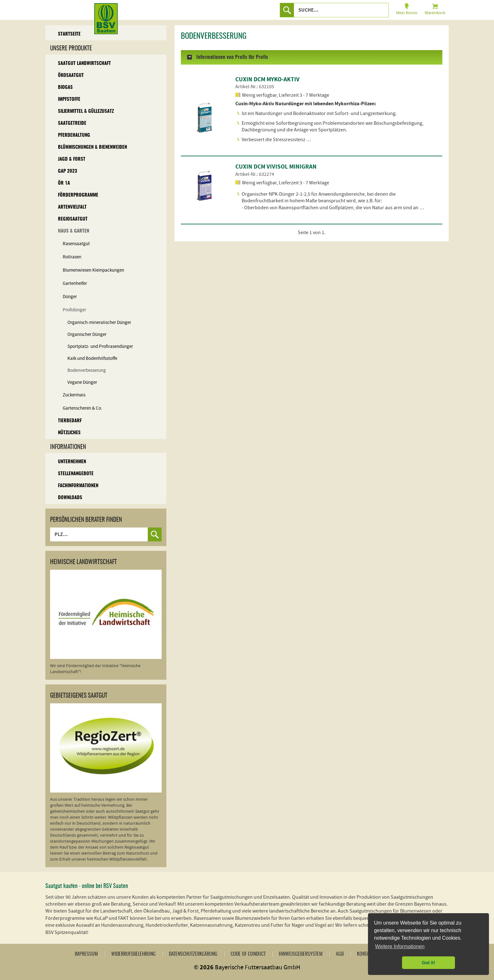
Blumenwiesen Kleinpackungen (93, 270)
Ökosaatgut (71, 75)
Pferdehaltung (74, 135)
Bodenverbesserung (87, 370)
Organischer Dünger (87, 334)
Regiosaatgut (73, 219)
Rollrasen (72, 257)
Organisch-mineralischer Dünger (99, 323)
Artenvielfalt (72, 207)
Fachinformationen (78, 486)
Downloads (70, 498)
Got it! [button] (428, 963)
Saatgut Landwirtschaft (84, 63)
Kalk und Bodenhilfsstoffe (92, 358)
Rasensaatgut (76, 244)
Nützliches (69, 433)
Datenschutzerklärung (193, 954)
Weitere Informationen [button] (400, 946)
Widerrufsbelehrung (133, 954)
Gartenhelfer (75, 283)
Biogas (65, 87)
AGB (340, 954)
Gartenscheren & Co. (83, 408)
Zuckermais (74, 395)
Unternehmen (72, 462)
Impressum (86, 954)
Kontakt (365, 954)
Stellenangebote (76, 474)
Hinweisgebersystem (301, 954)
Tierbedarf (70, 421)
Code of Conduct (248, 954)
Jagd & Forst (72, 159)
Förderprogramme (78, 195)
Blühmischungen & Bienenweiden (92, 147)
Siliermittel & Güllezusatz (86, 111)
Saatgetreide (72, 123)
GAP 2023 (68, 171)
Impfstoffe (69, 99)
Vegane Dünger (82, 382)
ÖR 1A (64, 183)
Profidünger (74, 310)
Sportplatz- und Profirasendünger (100, 346)
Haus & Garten (74, 231)
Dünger (70, 297)
